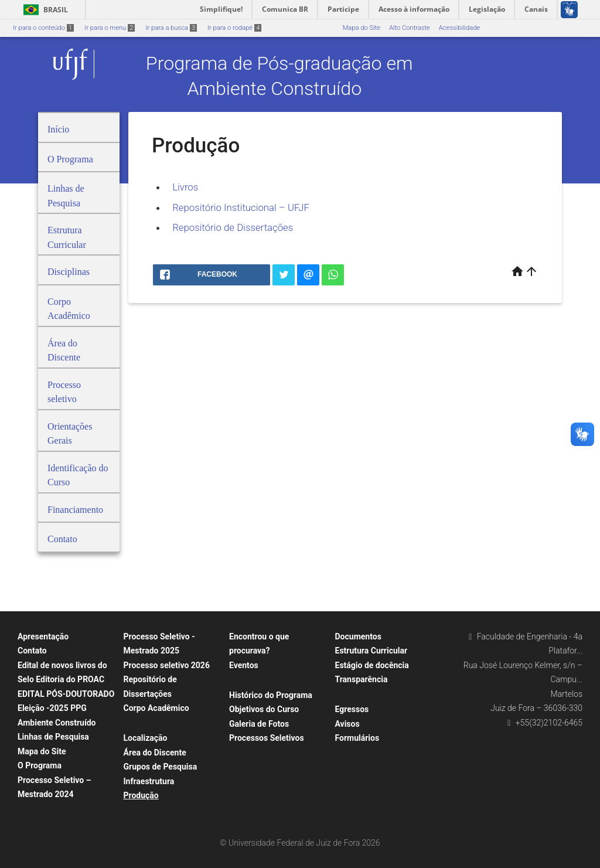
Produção (141, 795)
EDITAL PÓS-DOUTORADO (66, 694)
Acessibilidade (459, 28)
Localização (146, 738)
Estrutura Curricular (371, 651)
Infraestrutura (149, 781)
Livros (186, 187)
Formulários (357, 738)
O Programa (40, 765)
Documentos (358, 636)
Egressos (352, 709)
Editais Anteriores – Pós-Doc (277, 800)
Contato (32, 651)
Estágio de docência (372, 665)
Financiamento (363, 695)
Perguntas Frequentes (267, 769)
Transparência (362, 679)
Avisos (347, 724)
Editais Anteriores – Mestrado (278, 784)
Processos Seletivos (267, 738)
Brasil (44, 10)
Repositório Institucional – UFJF (241, 207)
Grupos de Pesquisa (161, 767)
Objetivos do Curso (264, 709)
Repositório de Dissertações (233, 227)
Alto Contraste (410, 28)
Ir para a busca (171, 28)
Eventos (244, 665)
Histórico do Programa (271, 695)
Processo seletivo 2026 (167, 665)
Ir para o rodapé (234, 28)
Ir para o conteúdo (43, 28)
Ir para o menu (110, 28)
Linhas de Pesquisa (53, 737)
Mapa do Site (362, 28)
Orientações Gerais (263, 753)
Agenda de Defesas (263, 680)
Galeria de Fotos (259, 724)
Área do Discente (155, 753)
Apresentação (43, 636)
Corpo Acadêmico (156, 708)
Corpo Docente (151, 724)
